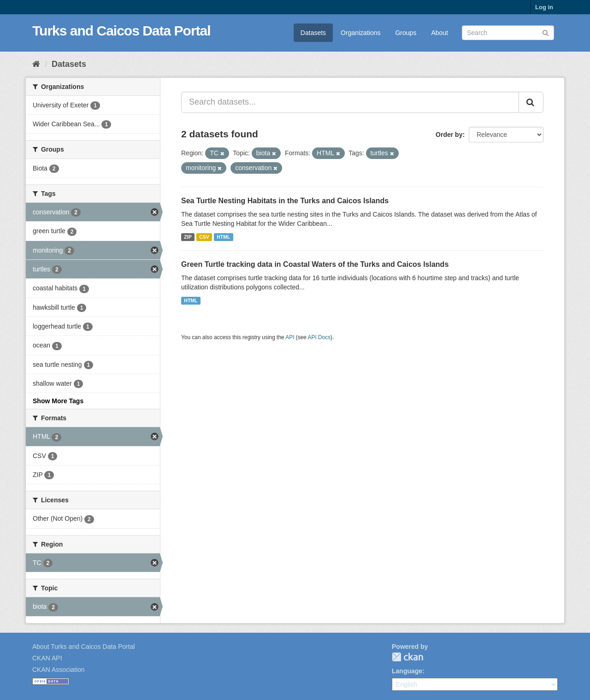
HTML (223, 237)
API (290, 337)
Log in (544, 7)
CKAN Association (59, 670)
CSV (204, 237)
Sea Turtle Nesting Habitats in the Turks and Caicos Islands (285, 201)
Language (407, 671)
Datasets (313, 33)
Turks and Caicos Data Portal (121, 31)
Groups (406, 33)
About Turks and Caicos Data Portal (84, 647)
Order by (449, 135)
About (440, 33)
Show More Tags (58, 401)
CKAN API (47, 658)
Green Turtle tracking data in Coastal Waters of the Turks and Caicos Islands (315, 264)
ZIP (188, 237)
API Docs (319, 337)
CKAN (407, 657)
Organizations (360, 33)
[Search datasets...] (350, 102)
